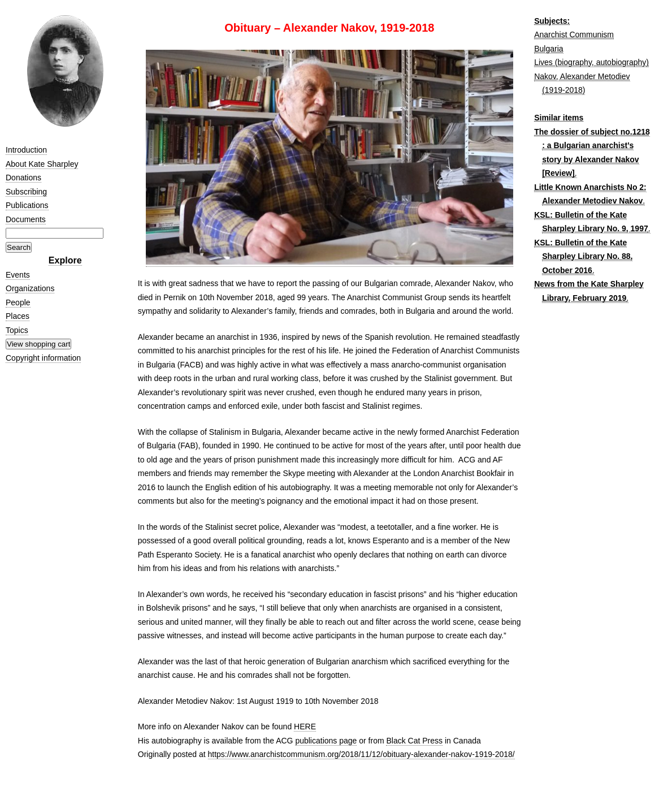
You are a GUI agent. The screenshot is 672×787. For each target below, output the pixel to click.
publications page (326, 741)
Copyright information (43, 358)
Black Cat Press (414, 741)
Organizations (30, 288)
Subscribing (26, 192)
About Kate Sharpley (42, 164)
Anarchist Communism (574, 34)
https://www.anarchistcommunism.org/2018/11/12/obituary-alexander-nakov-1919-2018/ (361, 754)
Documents (26, 219)
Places (18, 316)
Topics (17, 330)
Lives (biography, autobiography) (591, 62)
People (18, 302)
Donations (23, 178)
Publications (27, 205)
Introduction (26, 150)
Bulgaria (549, 49)
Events (18, 275)
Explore (65, 260)
